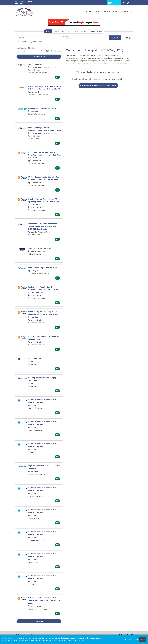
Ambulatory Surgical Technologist (42, 108)
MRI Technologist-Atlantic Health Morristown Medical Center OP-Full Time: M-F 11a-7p (45, 155)
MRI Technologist (35, 358)
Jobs (98, 11)
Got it (143, 639)
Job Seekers (114, 3)
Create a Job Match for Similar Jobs (98, 86)
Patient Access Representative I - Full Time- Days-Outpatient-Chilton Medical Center (44, 600)
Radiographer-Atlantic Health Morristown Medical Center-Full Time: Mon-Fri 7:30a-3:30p (43, 290)
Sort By (19, 51)
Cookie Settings (131, 639)
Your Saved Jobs (97, 31)
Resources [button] (126, 11)
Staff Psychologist (36, 64)
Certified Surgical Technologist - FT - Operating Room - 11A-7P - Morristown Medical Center (44, 202)
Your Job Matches (81, 31)
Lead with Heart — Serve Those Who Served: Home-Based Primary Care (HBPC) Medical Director (42, 226)
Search (48, 31)
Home (89, 11)
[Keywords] (39, 38)
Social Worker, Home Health (39, 248)
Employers (128, 3)
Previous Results (39, 57)
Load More (39, 621)
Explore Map (67, 31)
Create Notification (54, 51)
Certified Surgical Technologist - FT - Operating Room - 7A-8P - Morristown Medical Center (43, 314)
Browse (56, 31)
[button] (127, 38)
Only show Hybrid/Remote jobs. (30, 42)
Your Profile (110, 11)
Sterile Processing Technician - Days (43, 268)
